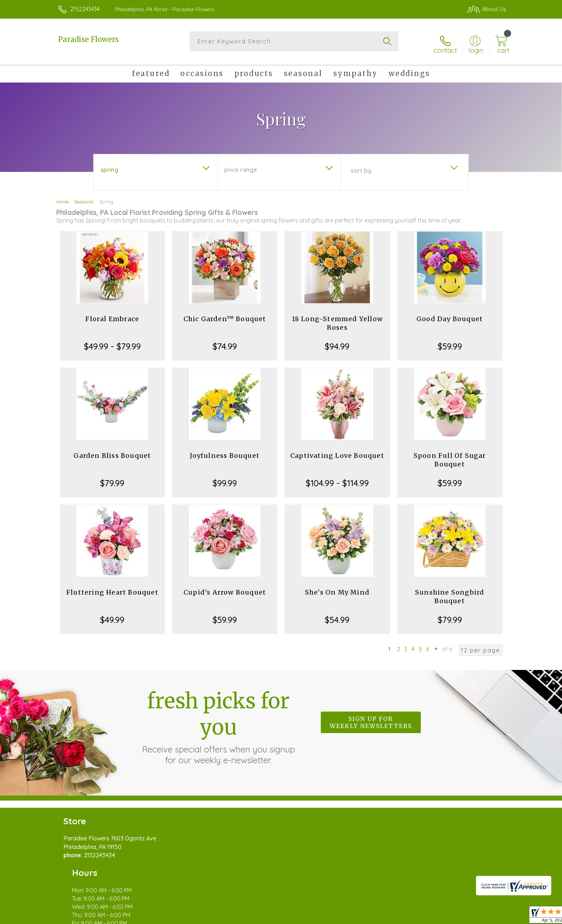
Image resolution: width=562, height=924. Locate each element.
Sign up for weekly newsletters (371, 718)
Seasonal (84, 197)
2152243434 (85, 9)
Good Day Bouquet (450, 314)
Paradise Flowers (88, 39)
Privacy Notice (391, 916)
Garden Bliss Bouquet (112, 451)
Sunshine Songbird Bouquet (450, 592)
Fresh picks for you (218, 722)
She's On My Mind (337, 587)
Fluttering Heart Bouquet (112, 587)
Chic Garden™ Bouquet (225, 314)
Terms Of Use (349, 916)
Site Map (487, 916)
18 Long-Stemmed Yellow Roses (337, 318)
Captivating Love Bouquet (337, 451)
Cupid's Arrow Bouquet (225, 587)
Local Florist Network (443, 916)
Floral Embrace (112, 314)
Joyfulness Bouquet (225, 451)
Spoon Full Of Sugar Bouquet (450, 455)
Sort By (361, 165)
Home (63, 197)
